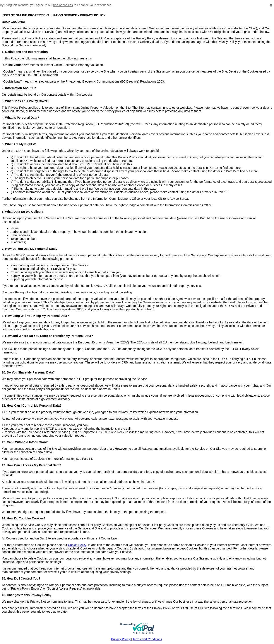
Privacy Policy (121, 639)
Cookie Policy (77, 545)
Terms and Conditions (147, 639)
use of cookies (63, 5)
